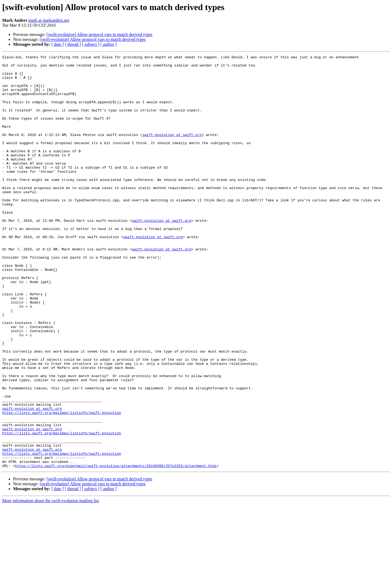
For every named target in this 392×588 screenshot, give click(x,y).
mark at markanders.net (49, 20)
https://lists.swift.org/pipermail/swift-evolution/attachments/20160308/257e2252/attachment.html (116, 548)
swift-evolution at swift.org (172, 151)
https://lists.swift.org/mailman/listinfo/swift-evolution (62, 484)
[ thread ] (73, 44)
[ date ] (58, 44)
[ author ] (109, 44)
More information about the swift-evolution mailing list (51, 583)
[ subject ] (91, 44)
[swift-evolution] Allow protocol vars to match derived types (99, 34)
